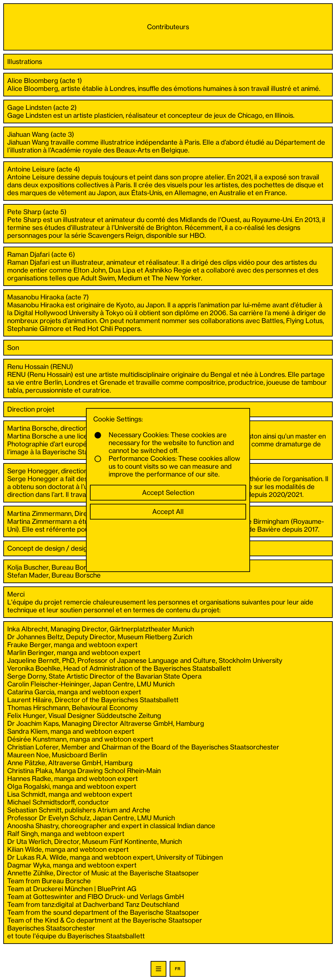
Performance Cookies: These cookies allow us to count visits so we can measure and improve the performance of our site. (167, 466)
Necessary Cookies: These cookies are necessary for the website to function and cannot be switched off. (164, 443)
